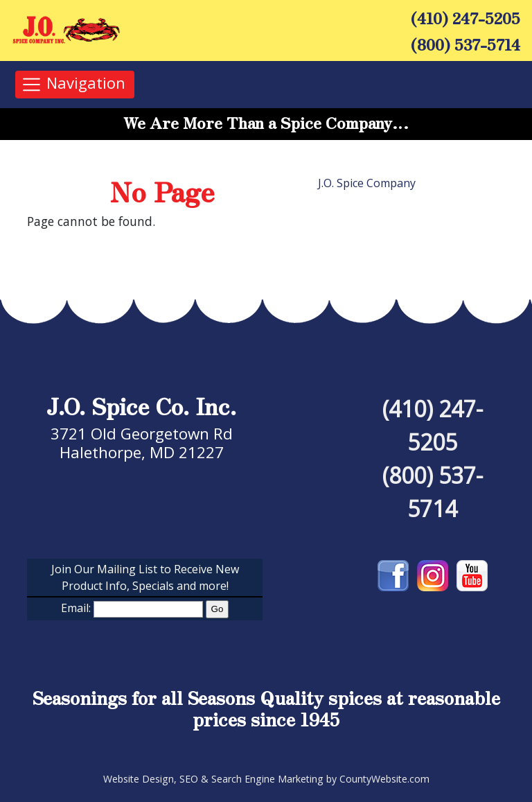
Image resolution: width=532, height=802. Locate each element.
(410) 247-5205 (465, 17)
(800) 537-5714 (465, 44)
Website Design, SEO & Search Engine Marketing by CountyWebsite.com (266, 779)
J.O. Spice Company (367, 183)
